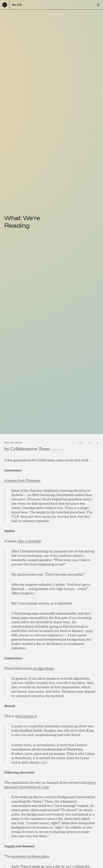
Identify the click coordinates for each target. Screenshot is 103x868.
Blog (17, 5)
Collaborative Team (30, 449)
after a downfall (29, 541)
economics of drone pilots (30, 857)
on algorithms (43, 669)
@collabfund (57, 450)
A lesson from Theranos (22, 481)
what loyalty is (26, 716)
